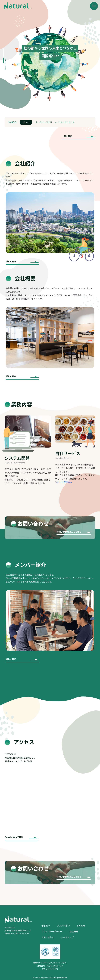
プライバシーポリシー (52, 931)
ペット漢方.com (65, 482)
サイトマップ (67, 937)
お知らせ (26, 122)
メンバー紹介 (63, 926)
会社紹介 (46, 926)
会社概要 (74, 931)
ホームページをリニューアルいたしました (55, 122)
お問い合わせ (48, 937)
